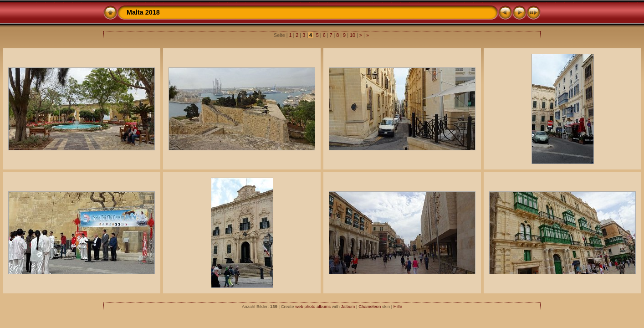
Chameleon (370, 306)
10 (353, 35)
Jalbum (348, 306)
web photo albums (313, 306)
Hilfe (398, 306)
